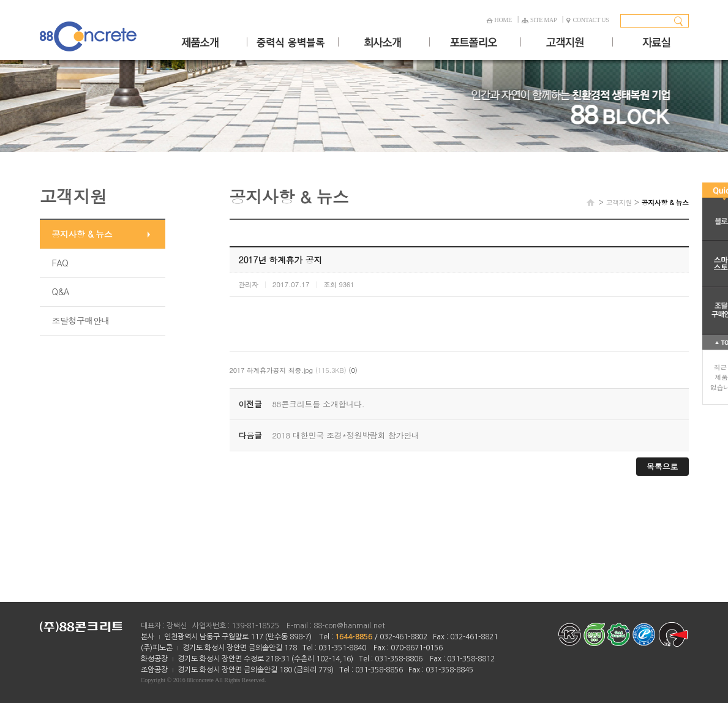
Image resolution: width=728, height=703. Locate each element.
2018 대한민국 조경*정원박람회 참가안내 (346, 435)
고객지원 (619, 202)
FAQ (60, 263)
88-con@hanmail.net (349, 626)
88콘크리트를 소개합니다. (319, 404)
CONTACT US (587, 20)
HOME (499, 20)
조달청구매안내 (81, 320)
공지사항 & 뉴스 (82, 234)
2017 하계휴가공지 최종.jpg (271, 370)
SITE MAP (539, 20)
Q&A (61, 291)
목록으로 (662, 466)
